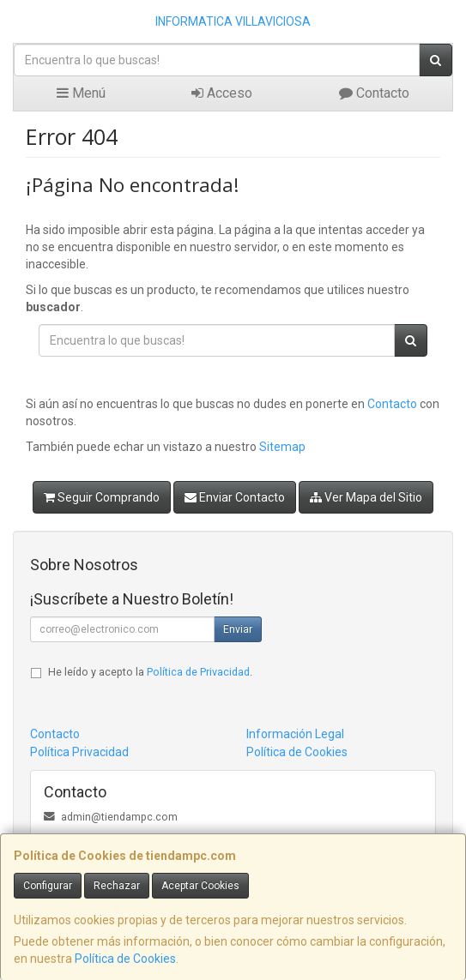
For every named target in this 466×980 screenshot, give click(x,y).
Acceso (222, 93)
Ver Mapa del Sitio (366, 497)
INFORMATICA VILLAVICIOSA (233, 21)
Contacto (374, 93)
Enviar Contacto (235, 497)
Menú (81, 93)
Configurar (48, 886)
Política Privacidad (79, 752)
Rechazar (117, 886)
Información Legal (295, 734)
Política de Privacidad (198, 672)
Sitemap (282, 447)
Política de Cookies (125, 959)
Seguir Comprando (102, 497)
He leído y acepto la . (150, 672)
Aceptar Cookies (200, 886)
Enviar (238, 629)
